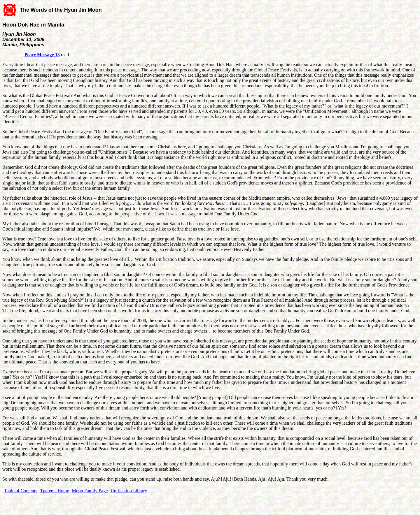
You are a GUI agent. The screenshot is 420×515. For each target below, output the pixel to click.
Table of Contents (21, 491)
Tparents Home (55, 491)
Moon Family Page (90, 491)
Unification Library (129, 491)
